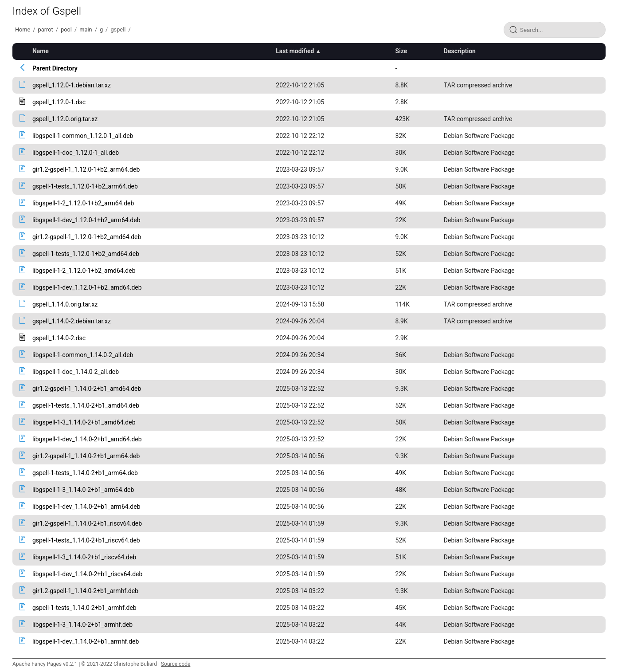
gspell (118, 29)
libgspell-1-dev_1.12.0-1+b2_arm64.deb (86, 220)
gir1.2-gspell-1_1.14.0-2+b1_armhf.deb (85, 591)
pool (66, 29)
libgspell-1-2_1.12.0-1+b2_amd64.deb (84, 271)
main (86, 29)
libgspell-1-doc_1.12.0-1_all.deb (76, 153)
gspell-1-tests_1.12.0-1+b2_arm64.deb (85, 186)
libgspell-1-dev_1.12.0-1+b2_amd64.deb (87, 287)
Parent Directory (55, 68)
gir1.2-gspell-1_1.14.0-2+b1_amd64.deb (87, 389)
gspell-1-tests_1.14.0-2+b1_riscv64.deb (86, 540)
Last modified (295, 51)
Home (23, 29)
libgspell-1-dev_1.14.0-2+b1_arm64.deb (86, 507)
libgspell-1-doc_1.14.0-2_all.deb (76, 372)
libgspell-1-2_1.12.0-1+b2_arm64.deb (83, 203)
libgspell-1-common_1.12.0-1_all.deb (83, 136)
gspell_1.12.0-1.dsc (59, 102)
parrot (46, 29)
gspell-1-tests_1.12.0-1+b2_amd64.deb (86, 254)
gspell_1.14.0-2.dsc (59, 338)
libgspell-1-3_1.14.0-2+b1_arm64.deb (83, 490)
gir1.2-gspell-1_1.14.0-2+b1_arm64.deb (86, 456)
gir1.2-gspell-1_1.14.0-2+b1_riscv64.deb (87, 523)
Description (460, 51)
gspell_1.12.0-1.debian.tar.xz (72, 85)
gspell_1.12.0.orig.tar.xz (65, 119)
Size (401, 51)
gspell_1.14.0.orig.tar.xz (65, 304)
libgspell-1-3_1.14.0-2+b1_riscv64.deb (84, 557)
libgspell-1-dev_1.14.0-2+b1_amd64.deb (87, 439)
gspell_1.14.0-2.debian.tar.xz (72, 321)
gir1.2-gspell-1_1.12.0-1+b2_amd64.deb (87, 237)
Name (41, 51)
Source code (176, 664)
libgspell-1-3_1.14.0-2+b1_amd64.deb (84, 422)
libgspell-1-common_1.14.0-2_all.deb (83, 355)
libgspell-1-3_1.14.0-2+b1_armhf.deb (82, 625)
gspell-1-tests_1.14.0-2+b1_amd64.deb (86, 405)
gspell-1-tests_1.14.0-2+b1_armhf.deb (84, 608)
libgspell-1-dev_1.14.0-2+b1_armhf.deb (86, 641)
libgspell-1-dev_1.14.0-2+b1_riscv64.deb (87, 574)
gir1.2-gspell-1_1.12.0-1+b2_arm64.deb (86, 169)
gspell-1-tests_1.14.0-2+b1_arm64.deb (85, 473)
